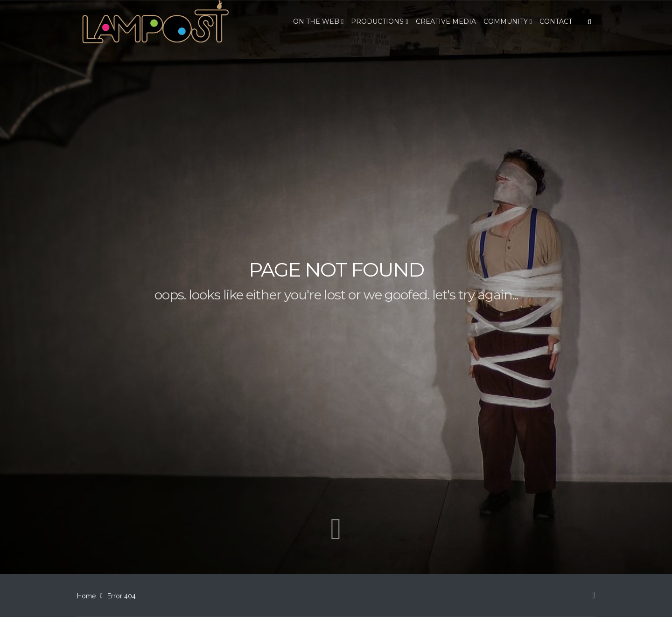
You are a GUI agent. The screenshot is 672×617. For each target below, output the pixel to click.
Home (86, 596)
